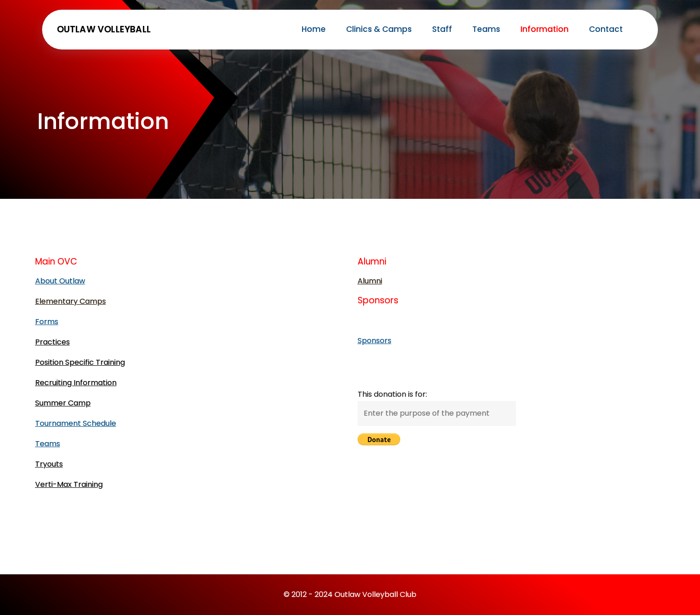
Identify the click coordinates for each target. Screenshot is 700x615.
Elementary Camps (71, 301)
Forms (47, 322)
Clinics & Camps (379, 29)
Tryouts (49, 464)
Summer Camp (63, 403)
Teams (486, 29)
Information (545, 29)
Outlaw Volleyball (104, 29)
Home (314, 29)
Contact (606, 29)
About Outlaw (60, 281)
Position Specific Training (80, 362)
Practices (53, 342)
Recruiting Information (76, 383)
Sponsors (375, 341)
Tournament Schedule (76, 423)
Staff (442, 29)
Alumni (370, 281)
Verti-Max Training (69, 484)
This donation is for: (392, 394)
